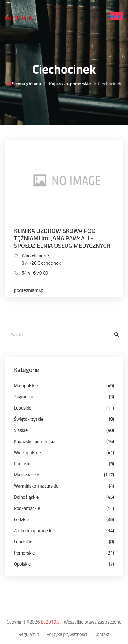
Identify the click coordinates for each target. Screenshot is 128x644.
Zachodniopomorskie (34, 531)
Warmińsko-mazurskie (36, 486)
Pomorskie (24, 553)
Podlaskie (23, 464)
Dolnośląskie (26, 497)
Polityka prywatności (67, 635)
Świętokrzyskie (29, 419)
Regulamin (29, 635)
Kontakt (102, 635)
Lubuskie (23, 408)
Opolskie (22, 564)
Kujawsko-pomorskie (70, 84)
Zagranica (23, 397)
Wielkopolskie (27, 453)
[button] (117, 16)
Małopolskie (26, 386)
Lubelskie (23, 542)
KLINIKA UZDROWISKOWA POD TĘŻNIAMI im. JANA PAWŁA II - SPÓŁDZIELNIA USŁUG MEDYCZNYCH (62, 238)
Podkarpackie (27, 508)
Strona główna (24, 84)
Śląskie (21, 430)
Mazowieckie (27, 475)
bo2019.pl (18, 18)
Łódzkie (21, 519)
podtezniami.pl (29, 290)
